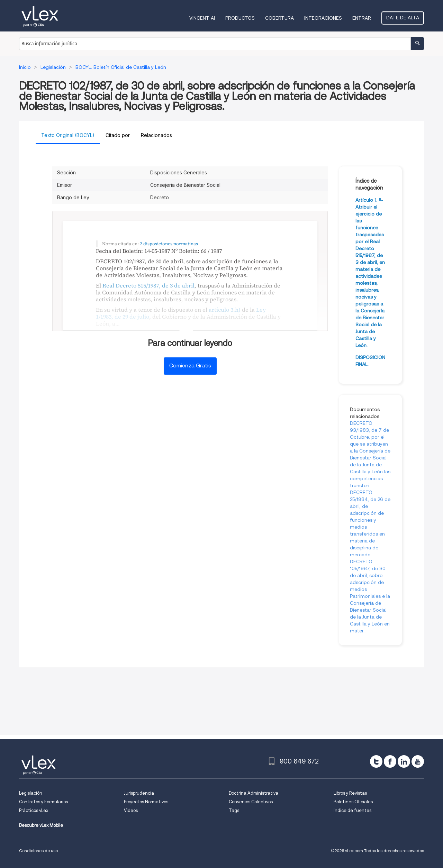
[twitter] (376, 761)
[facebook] (390, 761)
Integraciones (323, 18)
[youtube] (418, 761)
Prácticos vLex (34, 810)
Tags (234, 810)
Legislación (31, 793)
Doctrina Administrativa (254, 793)
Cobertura (279, 18)
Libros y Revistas (350, 793)
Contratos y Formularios (43, 802)
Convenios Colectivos (251, 802)
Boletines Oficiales (353, 802)
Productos (240, 18)
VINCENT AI (202, 18)
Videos (131, 810)
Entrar (362, 18)
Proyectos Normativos (146, 802)
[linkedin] (404, 761)
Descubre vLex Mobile (41, 825)
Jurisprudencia (139, 793)
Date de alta (403, 18)
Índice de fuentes (352, 810)
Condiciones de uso (38, 851)
